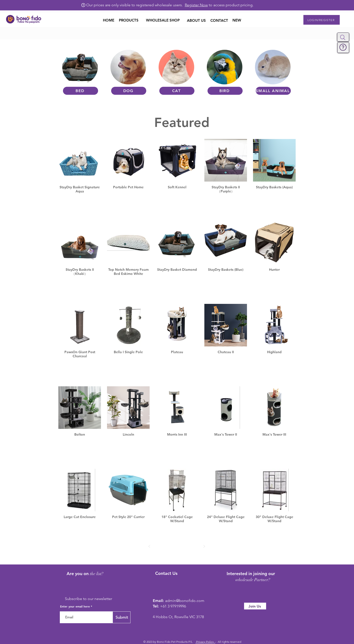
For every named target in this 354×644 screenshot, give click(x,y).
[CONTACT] (219, 20)
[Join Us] (255, 606)
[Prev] (150, 546)
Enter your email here (75, 606)
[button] (343, 37)
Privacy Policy (205, 642)
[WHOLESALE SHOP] (163, 20)
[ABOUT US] (196, 20)
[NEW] (237, 20)
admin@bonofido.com (185, 601)
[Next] (204, 546)
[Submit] (122, 617)
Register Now (196, 5)
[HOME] (109, 20)
